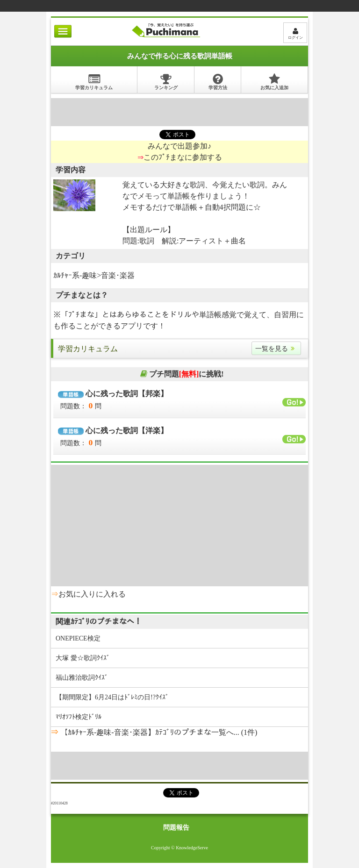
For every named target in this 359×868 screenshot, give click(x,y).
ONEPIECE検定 (78, 638)
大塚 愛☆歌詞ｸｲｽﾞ (83, 658)
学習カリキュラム (94, 82)
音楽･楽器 (118, 275)
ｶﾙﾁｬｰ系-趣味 (75, 275)
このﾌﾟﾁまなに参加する (183, 157)
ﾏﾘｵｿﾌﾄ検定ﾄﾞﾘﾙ (79, 717)
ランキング (166, 82)
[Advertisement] (179, 112)
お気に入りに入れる (92, 594)
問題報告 (176, 828)
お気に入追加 (274, 82)
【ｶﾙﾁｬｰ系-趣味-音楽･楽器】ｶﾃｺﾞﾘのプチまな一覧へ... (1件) (158, 732)
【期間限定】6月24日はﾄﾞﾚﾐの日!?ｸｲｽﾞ (112, 697)
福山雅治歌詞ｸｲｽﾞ (82, 678)
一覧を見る (276, 349)
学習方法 (218, 82)
